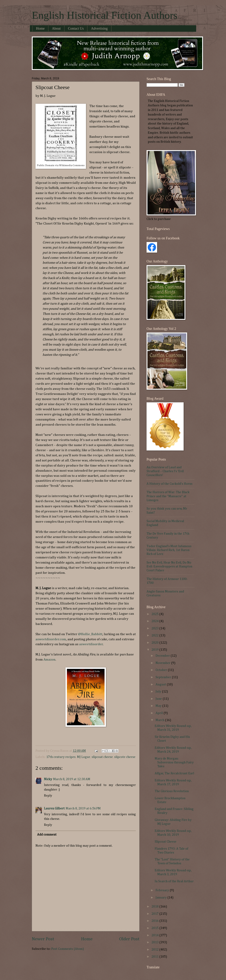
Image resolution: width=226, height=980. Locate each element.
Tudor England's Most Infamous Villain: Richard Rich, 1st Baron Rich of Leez (169, 550)
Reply (48, 796)
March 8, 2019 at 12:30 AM (72, 779)
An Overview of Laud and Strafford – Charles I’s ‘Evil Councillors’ (165, 471)
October (162, 670)
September (164, 677)
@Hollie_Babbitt (90, 634)
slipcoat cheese (102, 757)
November (163, 663)
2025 (155, 614)
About (56, 28)
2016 (155, 921)
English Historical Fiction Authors (105, 15)
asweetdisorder (91, 644)
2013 (155, 942)
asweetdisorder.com (51, 639)
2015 (155, 928)
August (161, 685)
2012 (155, 950)
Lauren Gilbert (54, 809)
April (160, 713)
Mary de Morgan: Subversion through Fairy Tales (174, 763)
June (159, 699)
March (160, 720)
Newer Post (43, 939)
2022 (155, 636)
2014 (155, 935)
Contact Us (76, 28)
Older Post (129, 939)
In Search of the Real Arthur (174, 881)
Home (40, 28)
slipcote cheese (125, 757)
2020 (155, 643)
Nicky (48, 779)
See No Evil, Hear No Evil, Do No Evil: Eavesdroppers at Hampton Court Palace (169, 567)
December (163, 656)
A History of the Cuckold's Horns (169, 484)
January (161, 898)
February (163, 890)
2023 (155, 628)
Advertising (99, 28)
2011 (155, 957)
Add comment (47, 835)
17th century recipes (61, 757)
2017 (155, 914)
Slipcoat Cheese (166, 842)
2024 (155, 621)
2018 (155, 907)
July (159, 692)
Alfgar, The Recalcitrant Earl (174, 773)
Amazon (49, 660)
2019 (155, 650)
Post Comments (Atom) (68, 949)
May (159, 706)
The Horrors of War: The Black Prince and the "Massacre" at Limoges (168, 496)
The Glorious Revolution (172, 791)
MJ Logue (84, 757)
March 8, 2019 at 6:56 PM (83, 809)
